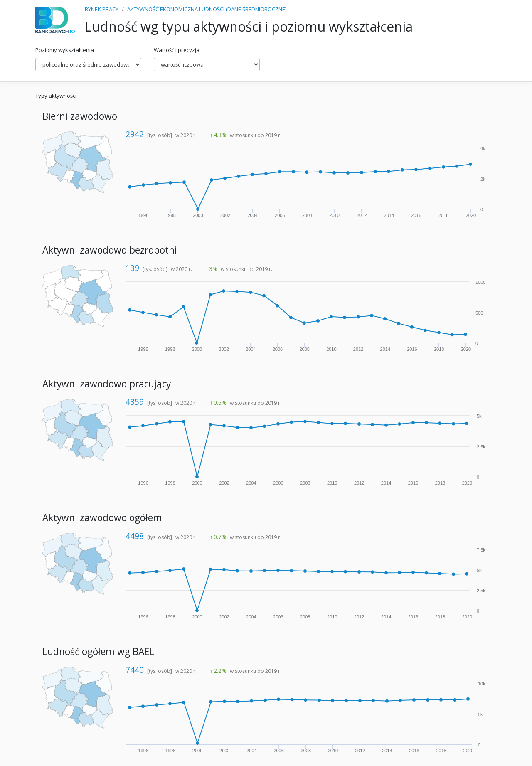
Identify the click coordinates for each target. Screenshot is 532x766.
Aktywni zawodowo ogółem (102, 518)
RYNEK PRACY (102, 9)
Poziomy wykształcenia (65, 50)
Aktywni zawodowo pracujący (107, 384)
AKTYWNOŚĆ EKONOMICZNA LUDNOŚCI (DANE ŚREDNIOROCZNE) (207, 9)
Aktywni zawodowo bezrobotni (110, 250)
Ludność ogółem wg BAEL (98, 651)
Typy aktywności (56, 96)
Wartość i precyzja (177, 50)
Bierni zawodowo (80, 116)
